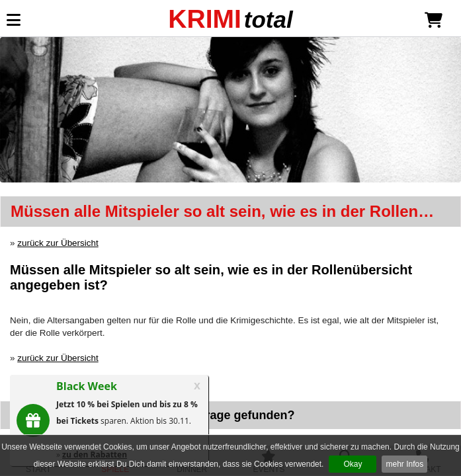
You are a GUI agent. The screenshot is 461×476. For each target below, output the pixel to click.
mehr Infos (404, 464)
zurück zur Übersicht (58, 243)
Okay (353, 464)
